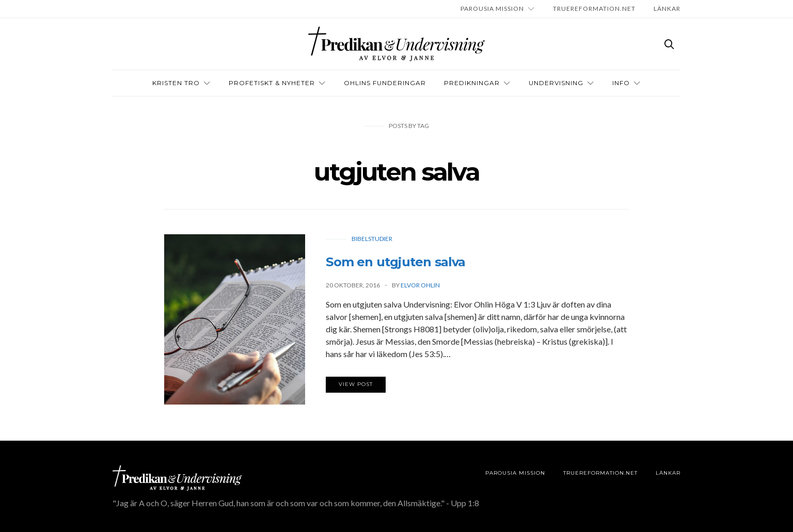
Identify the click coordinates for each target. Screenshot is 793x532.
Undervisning (556, 83)
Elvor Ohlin (420, 285)
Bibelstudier (372, 239)
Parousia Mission (492, 9)
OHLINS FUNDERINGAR (385, 83)
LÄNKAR (667, 9)
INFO (621, 83)
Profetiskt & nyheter (272, 83)
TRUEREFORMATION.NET (594, 9)
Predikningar (472, 83)
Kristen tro (176, 83)
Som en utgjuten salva (395, 262)
